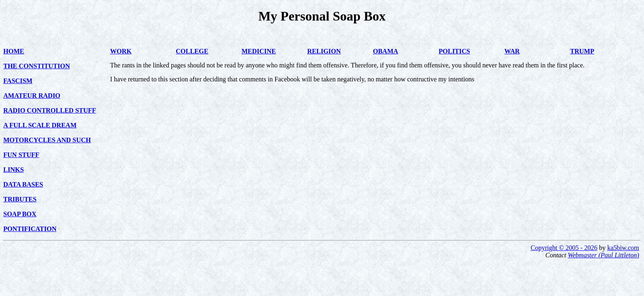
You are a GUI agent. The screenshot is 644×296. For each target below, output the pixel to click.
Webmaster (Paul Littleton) (603, 255)
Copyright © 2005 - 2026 (564, 248)
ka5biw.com (623, 248)
